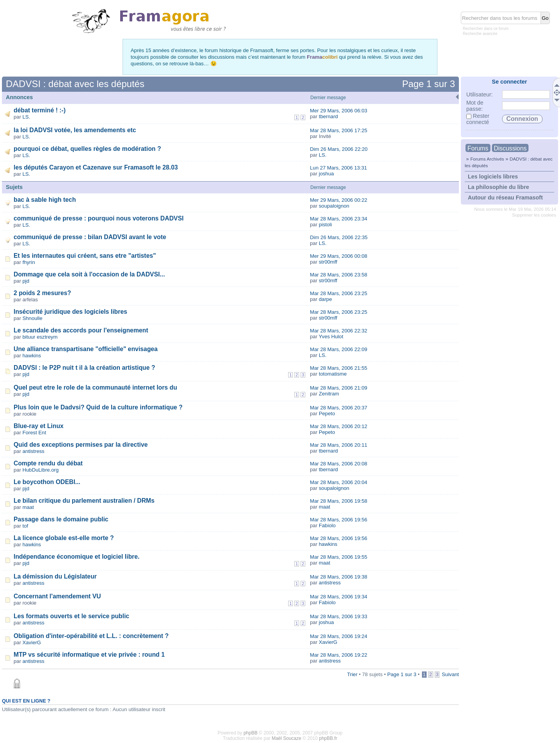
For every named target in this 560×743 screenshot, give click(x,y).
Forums (478, 148)
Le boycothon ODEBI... (47, 482)
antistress (33, 451)
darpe (325, 299)
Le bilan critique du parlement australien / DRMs (84, 501)
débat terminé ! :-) (40, 110)
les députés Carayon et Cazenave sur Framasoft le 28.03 (96, 167)
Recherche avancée (480, 34)
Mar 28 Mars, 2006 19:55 (339, 557)
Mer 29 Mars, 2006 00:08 (339, 256)
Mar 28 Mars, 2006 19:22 (339, 655)
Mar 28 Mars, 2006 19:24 (339, 636)
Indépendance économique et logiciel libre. (77, 557)
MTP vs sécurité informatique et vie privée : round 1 (89, 655)
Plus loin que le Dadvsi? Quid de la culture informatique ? (98, 407)
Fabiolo (327, 525)
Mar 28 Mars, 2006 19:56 (339, 520)
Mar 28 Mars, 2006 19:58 (339, 501)
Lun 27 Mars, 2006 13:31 (339, 168)
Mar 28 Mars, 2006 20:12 (339, 426)
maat (28, 507)
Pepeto (327, 413)
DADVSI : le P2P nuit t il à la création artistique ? (84, 368)
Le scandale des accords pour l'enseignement (81, 330)
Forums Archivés (487, 159)
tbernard (328, 116)
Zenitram (329, 394)
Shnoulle (32, 318)
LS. (26, 117)
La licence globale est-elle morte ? (64, 538)
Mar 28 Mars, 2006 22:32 (339, 331)
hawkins (32, 356)
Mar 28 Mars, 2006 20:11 (339, 445)
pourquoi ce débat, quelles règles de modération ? (87, 149)
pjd (26, 281)
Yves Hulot (331, 337)
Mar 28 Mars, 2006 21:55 (339, 368)
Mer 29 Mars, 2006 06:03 (339, 111)
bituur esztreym (40, 337)
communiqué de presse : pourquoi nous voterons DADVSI (99, 218)
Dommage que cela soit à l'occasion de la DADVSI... (89, 274)
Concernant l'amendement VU (57, 596)
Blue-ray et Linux (38, 426)
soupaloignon (334, 206)
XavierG (32, 642)
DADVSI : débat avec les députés (75, 84)
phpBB (250, 733)
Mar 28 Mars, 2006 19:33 (339, 616)
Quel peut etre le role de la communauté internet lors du (95, 387)
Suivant (450, 674)
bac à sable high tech (45, 200)
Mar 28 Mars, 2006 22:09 (339, 349)
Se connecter (509, 82)
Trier (352, 674)
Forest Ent (34, 433)
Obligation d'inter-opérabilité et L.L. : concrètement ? (91, 636)
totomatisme (333, 374)
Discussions (510, 148)
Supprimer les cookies (534, 215)
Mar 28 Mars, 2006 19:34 (339, 597)
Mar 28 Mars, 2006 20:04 (339, 482)
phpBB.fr (328, 738)
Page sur (429, 84)
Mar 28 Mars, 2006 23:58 (339, 275)
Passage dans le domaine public (61, 519)
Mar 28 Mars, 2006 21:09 (339, 388)
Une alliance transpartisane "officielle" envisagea (86, 349)
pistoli (325, 225)
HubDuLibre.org (41, 470)
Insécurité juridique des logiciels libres (70, 312)
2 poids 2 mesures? (42, 293)
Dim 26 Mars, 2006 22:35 (339, 237)
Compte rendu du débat (48, 463)
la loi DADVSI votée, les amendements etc (75, 130)
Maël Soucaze (287, 738)
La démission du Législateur (55, 576)
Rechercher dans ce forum (486, 29)
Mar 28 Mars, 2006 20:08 (339, 464)
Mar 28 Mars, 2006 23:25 (339, 293)
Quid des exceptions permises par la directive (81, 445)
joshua (326, 174)
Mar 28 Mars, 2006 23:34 (339, 219)
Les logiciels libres (493, 177)
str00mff (328, 262)
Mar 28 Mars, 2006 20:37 (339, 408)
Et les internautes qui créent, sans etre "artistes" (85, 256)
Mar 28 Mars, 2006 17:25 (339, 130)
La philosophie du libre (499, 187)
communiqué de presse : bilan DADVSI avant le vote (90, 237)
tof (25, 526)
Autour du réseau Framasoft (505, 198)
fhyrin (29, 262)
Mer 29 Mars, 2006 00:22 (339, 200)
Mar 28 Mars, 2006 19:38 (339, 577)
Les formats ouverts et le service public (71, 616)
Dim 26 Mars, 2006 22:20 (339, 149)
